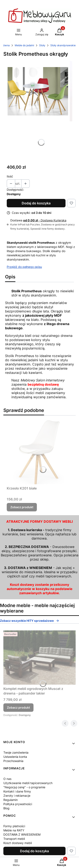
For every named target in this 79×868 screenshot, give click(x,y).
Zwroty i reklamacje (17, 796)
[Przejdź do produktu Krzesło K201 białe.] (39, 452)
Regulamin (11, 800)
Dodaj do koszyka (36, 203)
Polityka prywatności (18, 804)
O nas (7, 779)
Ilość (10, 176)
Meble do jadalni (24, 45)
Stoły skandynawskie (63, 45)
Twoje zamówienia (16, 752)
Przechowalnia (13, 761)
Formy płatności (14, 826)
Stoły (42, 45)
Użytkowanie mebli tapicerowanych (28, 783)
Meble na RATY (14, 830)
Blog (6, 808)
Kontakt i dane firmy (17, 791)
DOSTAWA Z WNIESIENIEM (22, 834)
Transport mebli (14, 839)
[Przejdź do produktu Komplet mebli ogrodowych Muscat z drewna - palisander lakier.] (39, 657)
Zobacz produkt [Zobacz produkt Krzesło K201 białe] (22, 507)
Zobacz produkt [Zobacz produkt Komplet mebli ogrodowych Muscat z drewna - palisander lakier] (18, 707)
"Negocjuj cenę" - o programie (24, 787)
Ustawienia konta (15, 757)
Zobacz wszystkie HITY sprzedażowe (30, 621)
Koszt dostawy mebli (18, 843)
